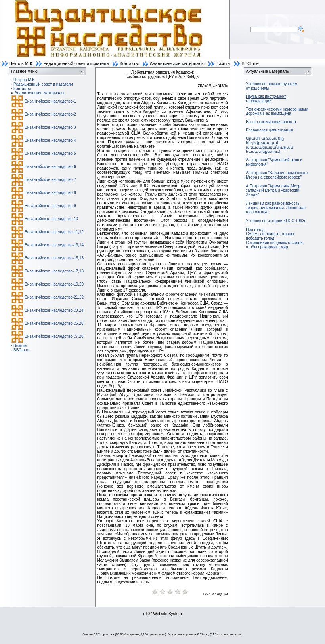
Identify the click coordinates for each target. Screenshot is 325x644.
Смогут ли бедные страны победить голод (270, 236)
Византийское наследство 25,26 (54, 323)
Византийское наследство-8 (50, 193)
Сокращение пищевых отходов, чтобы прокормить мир (275, 245)
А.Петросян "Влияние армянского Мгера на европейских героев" (277, 175)
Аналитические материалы (177, 63)
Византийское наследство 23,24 (54, 310)
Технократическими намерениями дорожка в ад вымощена (277, 111)
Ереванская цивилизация (269, 130)
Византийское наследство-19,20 (54, 284)
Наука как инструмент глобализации (266, 99)
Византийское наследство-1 (50, 101)
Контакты (129, 63)
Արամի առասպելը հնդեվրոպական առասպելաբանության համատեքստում (269, 145)
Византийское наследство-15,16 (54, 258)
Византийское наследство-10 (51, 219)
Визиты (223, 63)
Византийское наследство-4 (50, 140)
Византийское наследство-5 (50, 153)
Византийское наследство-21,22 (54, 297)
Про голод (255, 230)
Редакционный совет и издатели (76, 63)
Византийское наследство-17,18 (54, 271)
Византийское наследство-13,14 (54, 245)
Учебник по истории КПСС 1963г (276, 221)
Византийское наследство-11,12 (54, 232)
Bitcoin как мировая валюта (271, 122)
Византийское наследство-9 (50, 206)
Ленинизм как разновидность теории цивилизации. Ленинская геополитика (276, 208)
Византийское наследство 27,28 (54, 336)
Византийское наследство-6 (50, 167)
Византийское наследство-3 (50, 127)
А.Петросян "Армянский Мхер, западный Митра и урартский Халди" (273, 190)
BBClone (250, 63)
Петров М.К (21, 63)
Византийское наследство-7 (50, 180)
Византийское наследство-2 (50, 114)
